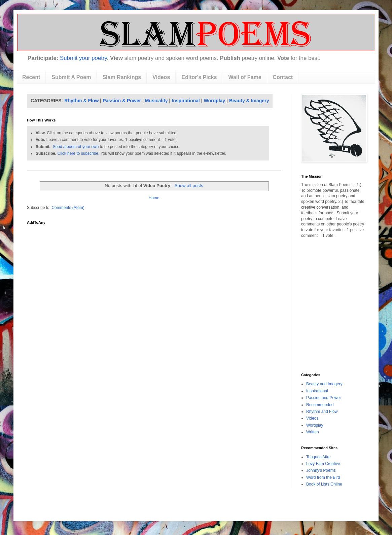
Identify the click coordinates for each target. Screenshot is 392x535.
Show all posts (189, 186)
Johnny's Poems (321, 470)
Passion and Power (324, 398)
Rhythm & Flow (81, 101)
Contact (283, 77)
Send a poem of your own (76, 147)
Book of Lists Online (324, 484)
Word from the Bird (323, 477)
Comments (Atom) (68, 208)
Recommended (320, 405)
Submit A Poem (71, 77)
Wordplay (215, 101)
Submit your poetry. (84, 58)
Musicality (156, 101)
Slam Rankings (122, 77)
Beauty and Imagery (324, 384)
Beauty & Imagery (249, 101)
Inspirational (186, 101)
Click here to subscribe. (79, 153)
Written (313, 432)
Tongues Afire (318, 457)
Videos (161, 77)
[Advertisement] (331, 274)
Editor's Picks (199, 77)
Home (154, 198)
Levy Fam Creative (323, 464)
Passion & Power (122, 101)
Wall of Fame (245, 77)
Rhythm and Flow (322, 412)
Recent (31, 77)
